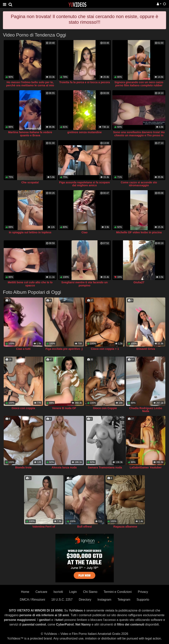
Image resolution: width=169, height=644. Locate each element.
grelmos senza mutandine (84, 132)
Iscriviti (58, 592)
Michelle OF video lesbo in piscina (139, 232)
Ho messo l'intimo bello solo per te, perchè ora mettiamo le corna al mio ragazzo (30, 85)
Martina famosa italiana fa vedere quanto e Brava (30, 134)
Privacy (143, 592)
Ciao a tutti (23, 349)
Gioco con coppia (23, 408)
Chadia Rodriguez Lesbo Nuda (146, 410)
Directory (85, 600)
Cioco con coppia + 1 (105, 349)
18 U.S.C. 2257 (62, 600)
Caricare (41, 592)
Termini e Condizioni (118, 592)
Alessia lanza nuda (64, 467)
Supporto (143, 600)
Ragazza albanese (125, 527)
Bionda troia (23, 467)
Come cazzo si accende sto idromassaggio (139, 184)
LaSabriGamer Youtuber (146, 467)
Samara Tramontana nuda (105, 467)
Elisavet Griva (146, 349)
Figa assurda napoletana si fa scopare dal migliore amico (84, 184)
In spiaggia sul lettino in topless (30, 232)
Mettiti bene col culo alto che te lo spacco (30, 284)
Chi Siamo (90, 592)
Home (25, 592)
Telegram (124, 600)
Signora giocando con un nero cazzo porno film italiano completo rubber (139, 84)
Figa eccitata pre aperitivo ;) (64, 349)
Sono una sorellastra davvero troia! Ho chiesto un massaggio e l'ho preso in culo (139, 135)
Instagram (104, 600)
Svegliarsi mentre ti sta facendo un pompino (84, 284)
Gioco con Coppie (105, 408)
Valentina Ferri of (44, 527)
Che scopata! (30, 182)
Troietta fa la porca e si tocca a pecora (84, 82)
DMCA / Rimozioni (32, 600)
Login (73, 592)
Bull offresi (84, 527)
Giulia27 (139, 282)
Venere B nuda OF (64, 408)
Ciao (84, 232)
